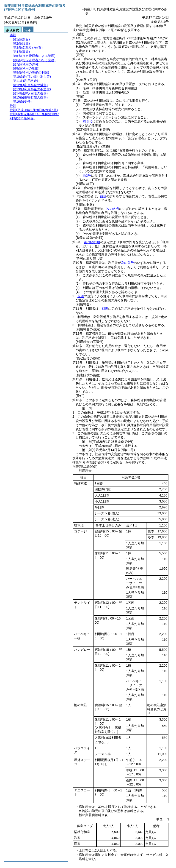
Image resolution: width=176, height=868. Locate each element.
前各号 (88, 121)
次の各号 (113, 209)
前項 (103, 196)
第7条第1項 (92, 242)
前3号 (87, 176)
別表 (105, 309)
